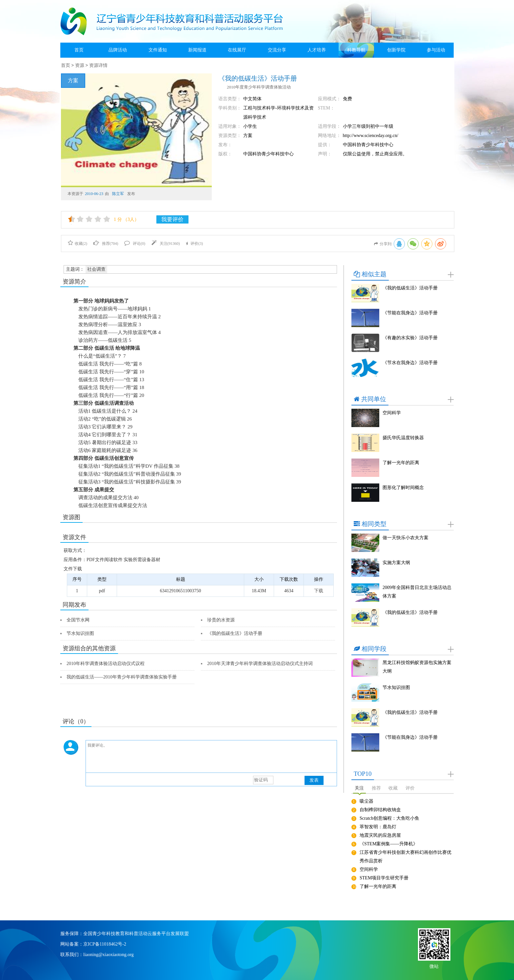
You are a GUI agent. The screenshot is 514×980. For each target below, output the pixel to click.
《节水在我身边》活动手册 (410, 363)
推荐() (106, 244)
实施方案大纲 (396, 563)
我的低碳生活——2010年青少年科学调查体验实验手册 (122, 677)
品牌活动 (118, 50)
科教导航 (356, 50)
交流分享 (277, 50)
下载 (319, 591)
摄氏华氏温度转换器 (403, 438)
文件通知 (158, 50)
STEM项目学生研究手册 (384, 878)
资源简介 (74, 282)
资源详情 (98, 65)
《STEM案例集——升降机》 (389, 844)
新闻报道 (197, 50)
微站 (434, 966)
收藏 (393, 788)
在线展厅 (237, 50)
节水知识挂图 (80, 633)
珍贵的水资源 (221, 620)
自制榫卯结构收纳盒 (380, 810)
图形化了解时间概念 (403, 488)
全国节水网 (78, 620)
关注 (359, 788)
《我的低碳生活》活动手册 (235, 633)
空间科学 (392, 413)
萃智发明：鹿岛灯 (378, 827)
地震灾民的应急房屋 (380, 835)
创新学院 (396, 50)
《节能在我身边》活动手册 (410, 313)
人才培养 (317, 50)
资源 (80, 65)
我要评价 (172, 219)
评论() (135, 244)
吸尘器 (366, 801)
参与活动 (436, 50)
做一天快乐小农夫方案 (405, 538)
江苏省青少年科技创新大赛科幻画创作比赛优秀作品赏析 (405, 857)
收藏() (78, 244)
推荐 (376, 788)
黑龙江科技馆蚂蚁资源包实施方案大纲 (417, 667)
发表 (314, 780)
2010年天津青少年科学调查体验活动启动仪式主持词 (260, 664)
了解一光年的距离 (401, 463)
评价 (410, 788)
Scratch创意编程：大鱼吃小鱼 (389, 818)
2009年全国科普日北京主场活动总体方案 (417, 592)
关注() (166, 244)
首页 (79, 50)
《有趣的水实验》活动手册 (410, 338)
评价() (194, 244)
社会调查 (96, 269)
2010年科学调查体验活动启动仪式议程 (106, 664)
